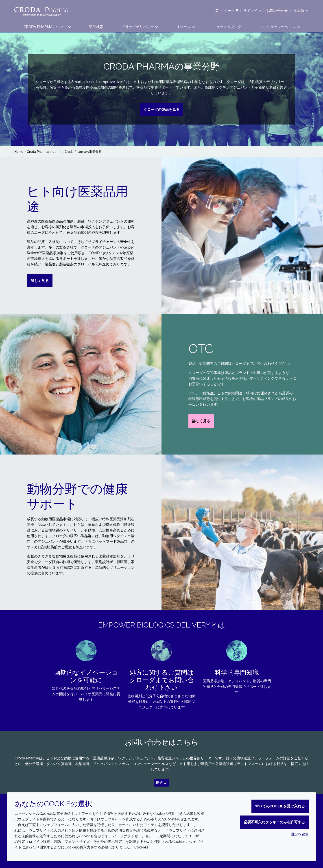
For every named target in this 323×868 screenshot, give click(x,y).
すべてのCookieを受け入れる (280, 806)
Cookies (141, 847)
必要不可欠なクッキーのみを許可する (274, 822)
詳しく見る (40, 281)
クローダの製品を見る (161, 110)
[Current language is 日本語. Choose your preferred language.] (301, 11)
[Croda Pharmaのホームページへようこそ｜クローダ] (42, 10)
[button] (47, 27)
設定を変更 (300, 834)
